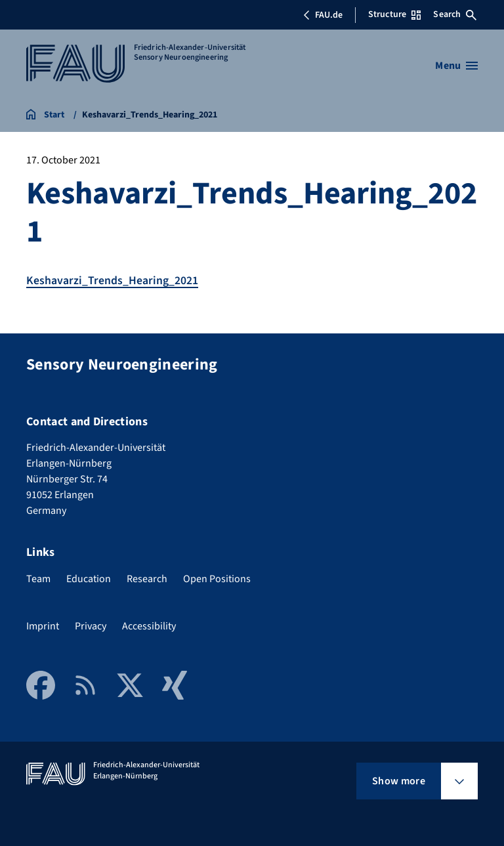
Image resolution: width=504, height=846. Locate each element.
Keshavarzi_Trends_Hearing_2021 (112, 281)
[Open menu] (456, 66)
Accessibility (149, 625)
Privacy (91, 625)
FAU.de (323, 15)
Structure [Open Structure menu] (394, 14)
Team (38, 578)
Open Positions (217, 578)
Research (147, 578)
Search (455, 14)
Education (89, 578)
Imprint (43, 625)
